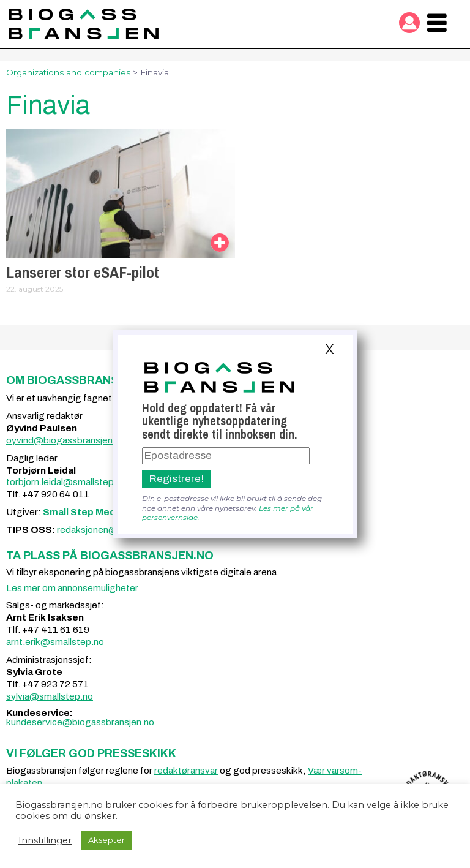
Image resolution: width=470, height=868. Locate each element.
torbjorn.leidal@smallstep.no (66, 482)
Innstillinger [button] (45, 840)
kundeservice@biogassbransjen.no (80, 722)
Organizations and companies (68, 72)
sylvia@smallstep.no (50, 696)
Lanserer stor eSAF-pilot (83, 273)
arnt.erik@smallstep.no (55, 642)
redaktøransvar (186, 771)
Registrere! (177, 479)
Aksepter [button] (106, 840)
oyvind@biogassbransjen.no (66, 440)
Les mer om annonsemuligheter (72, 588)
